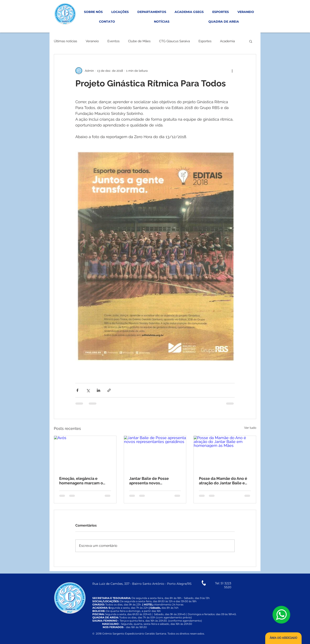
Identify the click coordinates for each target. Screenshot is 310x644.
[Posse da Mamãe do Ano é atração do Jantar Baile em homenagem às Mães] (225, 453)
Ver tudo (250, 428)
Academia (227, 41)
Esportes (205, 41)
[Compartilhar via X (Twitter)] (88, 390)
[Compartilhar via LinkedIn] (98, 390)
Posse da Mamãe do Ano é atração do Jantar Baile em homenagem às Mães (224, 481)
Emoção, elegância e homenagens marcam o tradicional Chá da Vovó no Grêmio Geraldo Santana (84, 481)
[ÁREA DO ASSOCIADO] (283, 638)
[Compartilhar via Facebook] (77, 390)
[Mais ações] (232, 71)
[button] (251, 41)
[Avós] (85, 453)
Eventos (113, 41)
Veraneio (92, 41)
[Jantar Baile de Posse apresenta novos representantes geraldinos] (155, 453)
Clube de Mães (139, 41)
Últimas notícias (65, 41)
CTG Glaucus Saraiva (174, 41)
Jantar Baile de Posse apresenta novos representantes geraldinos (154, 481)
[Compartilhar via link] (109, 390)
